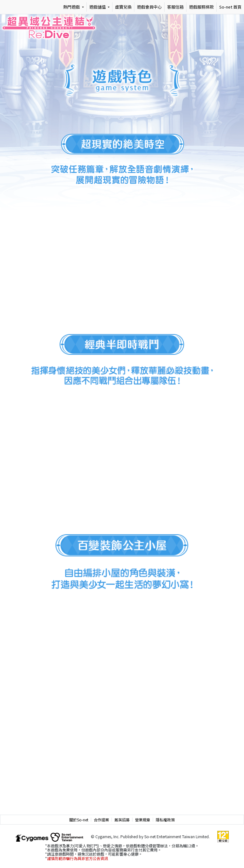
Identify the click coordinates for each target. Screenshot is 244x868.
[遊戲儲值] (99, 7)
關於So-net (79, 820)
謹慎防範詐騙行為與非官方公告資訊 (78, 858)
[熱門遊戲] (73, 7)
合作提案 (101, 820)
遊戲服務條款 (201, 7)
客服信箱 (175, 7)
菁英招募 (122, 820)
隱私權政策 (165, 820)
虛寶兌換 (123, 7)
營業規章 (143, 820)
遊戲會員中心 (149, 7)
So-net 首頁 (230, 7)
